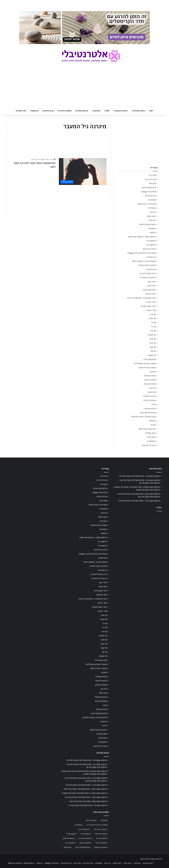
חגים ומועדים (151, 257)
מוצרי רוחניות (151, 310)
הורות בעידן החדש (149, 249)
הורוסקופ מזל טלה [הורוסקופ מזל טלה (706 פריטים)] (102, 838)
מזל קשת (153, 347)
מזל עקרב (153, 343)
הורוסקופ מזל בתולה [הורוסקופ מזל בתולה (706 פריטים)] (101, 834)
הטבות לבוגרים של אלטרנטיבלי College (142, 253)
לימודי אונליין (152, 286)
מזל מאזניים (152, 335)
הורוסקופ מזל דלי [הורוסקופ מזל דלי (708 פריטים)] (71, 834)
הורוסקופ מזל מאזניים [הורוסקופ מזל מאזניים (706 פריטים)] (85, 838)
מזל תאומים (152, 355)
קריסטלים (153, 421)
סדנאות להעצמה (150, 380)
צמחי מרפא (152, 392)
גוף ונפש (153, 212)
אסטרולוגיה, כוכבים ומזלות (147, 204)
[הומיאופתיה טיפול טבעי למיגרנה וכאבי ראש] (83, 172)
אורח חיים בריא (151, 179)
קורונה (154, 404)
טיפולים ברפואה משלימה (147, 265)
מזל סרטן (153, 339)
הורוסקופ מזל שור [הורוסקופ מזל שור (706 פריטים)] (70, 843)
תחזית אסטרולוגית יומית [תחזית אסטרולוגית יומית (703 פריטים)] (83, 847)
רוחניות (153, 425)
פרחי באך (153, 388)
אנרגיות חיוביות (151, 196)
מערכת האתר (49, 159)
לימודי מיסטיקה (151, 294)
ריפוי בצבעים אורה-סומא (147, 429)
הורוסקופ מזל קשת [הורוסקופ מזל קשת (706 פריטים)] (86, 843)
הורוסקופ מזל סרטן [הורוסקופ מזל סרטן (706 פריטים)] (69, 838)
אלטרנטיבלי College (149, 192)
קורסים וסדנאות (150, 409)
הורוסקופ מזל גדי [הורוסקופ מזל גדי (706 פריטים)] (86, 834)
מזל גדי (154, 323)
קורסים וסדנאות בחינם (148, 413)
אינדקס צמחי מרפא (149, 188)
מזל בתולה (152, 319)
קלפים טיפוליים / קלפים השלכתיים (144, 417)
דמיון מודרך (152, 220)
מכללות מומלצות (150, 376)
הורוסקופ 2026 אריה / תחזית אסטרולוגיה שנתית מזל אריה (139, 501)
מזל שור (153, 351)
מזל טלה (153, 331)
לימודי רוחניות (151, 302)
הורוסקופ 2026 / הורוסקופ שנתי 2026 (142, 237)
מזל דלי (153, 327)
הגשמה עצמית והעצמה (148, 224)
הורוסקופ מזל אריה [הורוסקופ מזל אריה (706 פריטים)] (84, 829)
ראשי (151, 111)
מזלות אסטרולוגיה (150, 359)
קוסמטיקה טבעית (150, 400)
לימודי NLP (152, 282)
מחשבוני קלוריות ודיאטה (147, 368)
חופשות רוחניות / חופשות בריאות (144, 261)
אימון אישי (152, 183)
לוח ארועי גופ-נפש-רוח (148, 278)
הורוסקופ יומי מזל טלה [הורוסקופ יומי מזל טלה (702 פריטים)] (100, 829)
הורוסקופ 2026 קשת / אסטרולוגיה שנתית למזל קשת (88, 801)
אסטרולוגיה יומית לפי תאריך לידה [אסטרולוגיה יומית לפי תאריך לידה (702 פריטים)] (97, 825)
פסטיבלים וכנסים (150, 384)
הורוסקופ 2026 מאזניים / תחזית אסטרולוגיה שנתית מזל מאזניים (84, 793)
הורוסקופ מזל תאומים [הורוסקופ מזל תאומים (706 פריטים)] (101, 847)
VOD (107, 111)
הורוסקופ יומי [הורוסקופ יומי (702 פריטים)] (79, 825)
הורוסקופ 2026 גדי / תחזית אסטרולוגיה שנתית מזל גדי (88, 805)
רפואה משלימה (139, 111)
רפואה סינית (152, 437)
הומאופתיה (152, 228)
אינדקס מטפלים (82, 111)
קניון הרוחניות (48, 111)
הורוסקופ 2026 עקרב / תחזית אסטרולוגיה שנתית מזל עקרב (86, 797)
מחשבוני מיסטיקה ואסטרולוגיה (145, 364)
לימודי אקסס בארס (149, 290)
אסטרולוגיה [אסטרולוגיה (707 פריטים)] (104, 820)
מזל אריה (153, 314)
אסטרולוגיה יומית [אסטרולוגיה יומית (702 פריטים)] (91, 820)
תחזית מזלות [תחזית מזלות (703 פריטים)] (68, 847)
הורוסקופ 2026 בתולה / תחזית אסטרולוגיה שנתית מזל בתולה (85, 789)
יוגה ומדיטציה (151, 269)
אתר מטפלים (21, 111)
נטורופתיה (137, 863)
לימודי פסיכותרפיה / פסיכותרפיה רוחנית (142, 298)
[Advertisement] (137, 534)
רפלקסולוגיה (152, 441)
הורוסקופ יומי (151, 241)
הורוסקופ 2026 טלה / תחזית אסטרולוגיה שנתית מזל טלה (140, 476)
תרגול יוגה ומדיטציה (149, 445)
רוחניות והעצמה (121, 111)
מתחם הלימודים (65, 111)
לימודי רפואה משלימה (148, 306)
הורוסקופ (35, 111)
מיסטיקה (97, 111)
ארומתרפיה (152, 208)
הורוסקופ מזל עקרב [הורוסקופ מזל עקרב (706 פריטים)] (101, 843)
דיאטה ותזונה (151, 216)
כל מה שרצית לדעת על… (147, 273)
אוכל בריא (153, 175)
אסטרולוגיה (152, 200)
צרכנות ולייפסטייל (150, 396)
